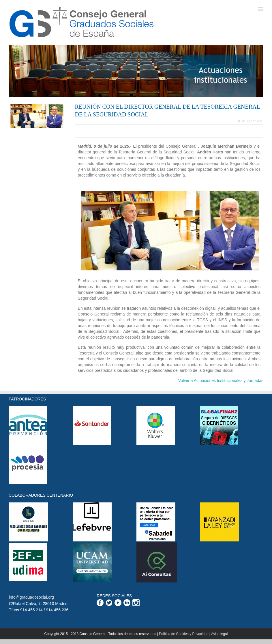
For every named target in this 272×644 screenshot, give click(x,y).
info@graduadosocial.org (31, 597)
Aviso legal (220, 634)
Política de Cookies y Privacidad (184, 634)
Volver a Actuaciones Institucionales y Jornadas (221, 381)
